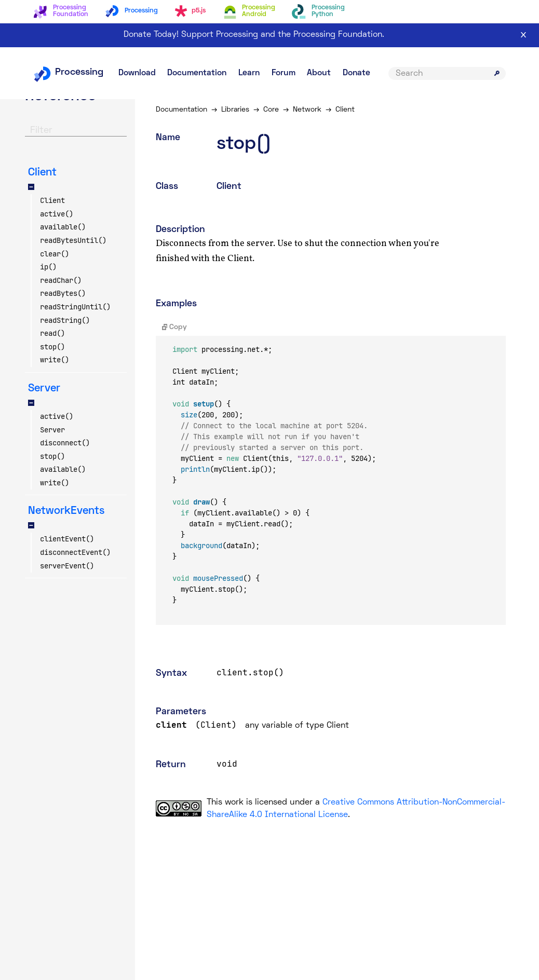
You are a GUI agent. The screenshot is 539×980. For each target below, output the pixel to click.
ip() (48, 267)
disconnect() (65, 443)
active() (57, 214)
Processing (68, 72)
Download (137, 73)
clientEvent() (67, 539)
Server (52, 430)
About (319, 73)
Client (52, 200)
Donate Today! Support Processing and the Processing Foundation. (254, 35)
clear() (55, 254)
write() (55, 360)
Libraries (235, 110)
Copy (175, 327)
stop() (52, 347)
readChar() (61, 280)
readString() (65, 320)
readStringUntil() (75, 307)
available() (63, 227)
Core (271, 110)
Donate (356, 73)
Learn (249, 73)
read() (52, 333)
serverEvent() (67, 566)
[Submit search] (497, 73)
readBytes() (63, 293)
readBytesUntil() (73, 240)
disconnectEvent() (75, 552)
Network (307, 110)
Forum (284, 73)
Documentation (197, 73)
